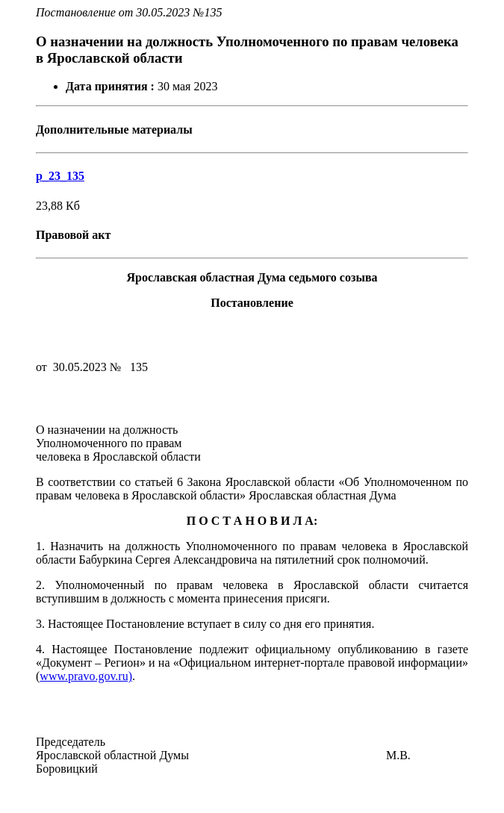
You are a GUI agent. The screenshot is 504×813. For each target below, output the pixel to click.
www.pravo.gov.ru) (86, 676)
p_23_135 (60, 176)
